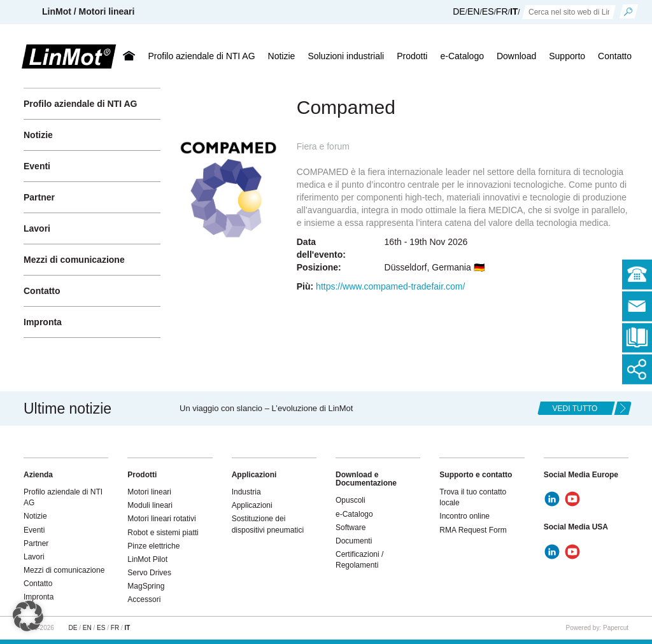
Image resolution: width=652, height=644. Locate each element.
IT (514, 11)
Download (516, 56)
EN (473, 11)
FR (502, 11)
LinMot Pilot (147, 559)
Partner (39, 197)
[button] (28, 616)
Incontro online (464, 516)
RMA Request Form (473, 530)
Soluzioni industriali (346, 56)
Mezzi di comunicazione (74, 260)
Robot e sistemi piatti (163, 533)
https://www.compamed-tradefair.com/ (390, 286)
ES (488, 11)
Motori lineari (149, 492)
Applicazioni (252, 505)
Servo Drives (149, 573)
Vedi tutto (575, 409)
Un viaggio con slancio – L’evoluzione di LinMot (266, 408)
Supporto (567, 56)
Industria (246, 492)
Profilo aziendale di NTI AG (201, 56)
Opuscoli (351, 500)
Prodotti (412, 56)
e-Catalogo (462, 56)
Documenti (354, 541)
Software (351, 528)
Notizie (282, 56)
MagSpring (146, 586)
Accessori (144, 599)
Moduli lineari (150, 505)
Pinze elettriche (153, 546)
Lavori (37, 228)
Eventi (37, 166)
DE (459, 11)
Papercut (616, 628)
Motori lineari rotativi (161, 519)
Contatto (615, 56)
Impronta (43, 322)
